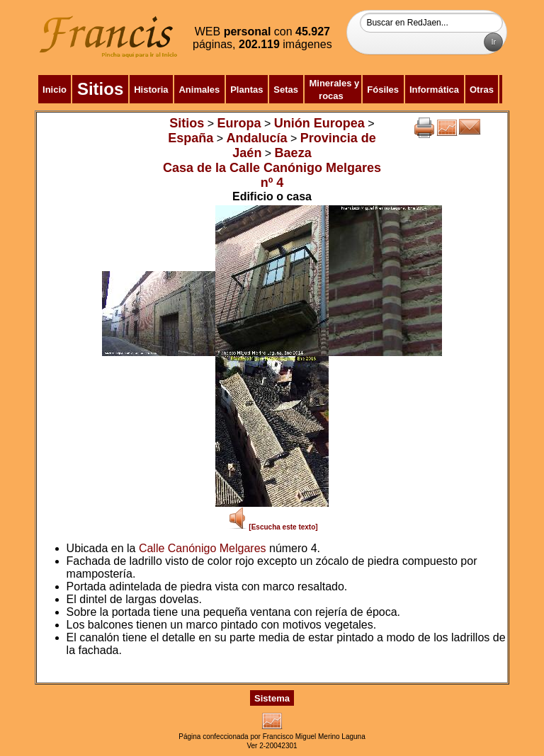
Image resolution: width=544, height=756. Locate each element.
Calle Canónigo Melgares (203, 548)
